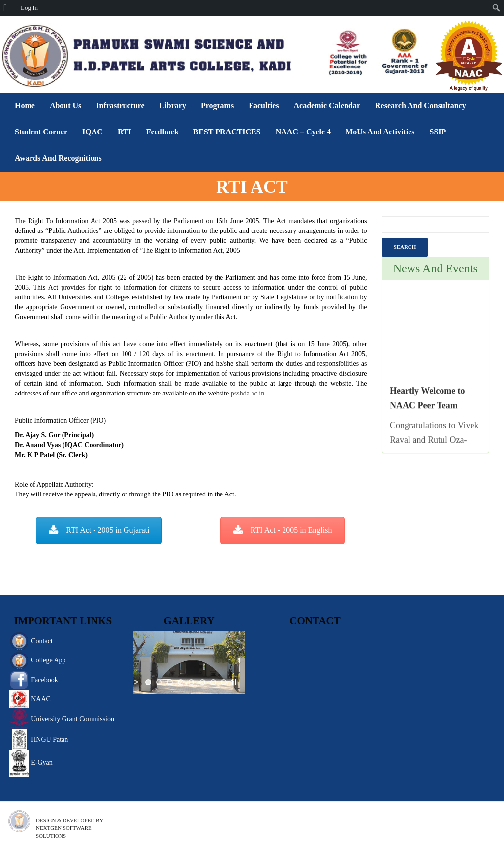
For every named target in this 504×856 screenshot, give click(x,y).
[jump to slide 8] (224, 682)
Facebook (44, 680)
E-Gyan (42, 763)
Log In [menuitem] (29, 8)
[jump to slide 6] (202, 682)
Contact (42, 641)
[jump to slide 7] (213, 682)
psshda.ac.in (248, 393)
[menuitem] (9, 8)
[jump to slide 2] (159, 682)
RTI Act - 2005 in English (283, 530)
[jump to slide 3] (170, 682)
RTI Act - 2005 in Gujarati (99, 530)
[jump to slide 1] (148, 682)
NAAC (41, 699)
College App (48, 660)
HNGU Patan (49, 740)
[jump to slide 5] (191, 682)
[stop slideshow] (234, 682)
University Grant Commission (73, 719)
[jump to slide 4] (181, 682)
